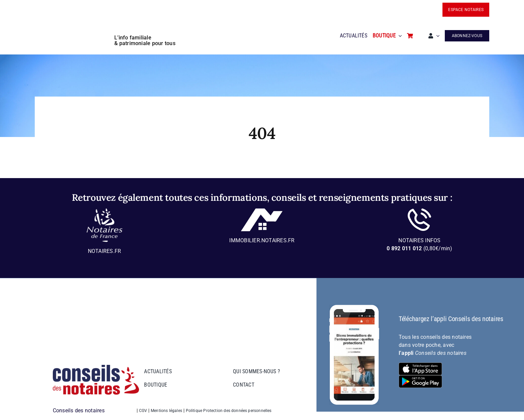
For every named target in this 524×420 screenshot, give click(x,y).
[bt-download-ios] (420, 365)
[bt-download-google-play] (420, 378)
